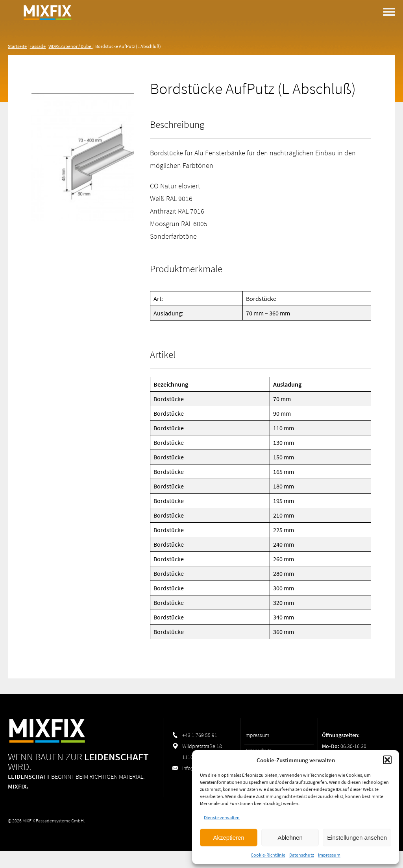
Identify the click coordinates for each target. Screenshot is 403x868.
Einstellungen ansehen (357, 838)
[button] (387, 760)
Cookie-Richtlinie (268, 855)
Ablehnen (290, 838)
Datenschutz (302, 855)
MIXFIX (47, 31)
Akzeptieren (228, 838)
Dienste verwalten (222, 817)
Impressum (329, 855)
